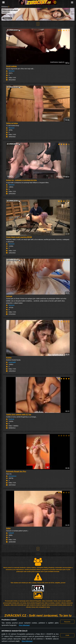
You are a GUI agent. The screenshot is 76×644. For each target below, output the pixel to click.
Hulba (8, 528)
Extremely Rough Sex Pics (16, 471)
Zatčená (9, 296)
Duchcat (11, 419)
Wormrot (11, 71)
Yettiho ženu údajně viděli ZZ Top (19, 415)
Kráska (9, 358)
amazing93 (12, 362)
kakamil (11, 533)
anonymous (13, 476)
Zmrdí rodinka (11, 66)
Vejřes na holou (12, 123)
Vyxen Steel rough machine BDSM (19, 237)
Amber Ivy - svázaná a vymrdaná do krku (21, 180)
